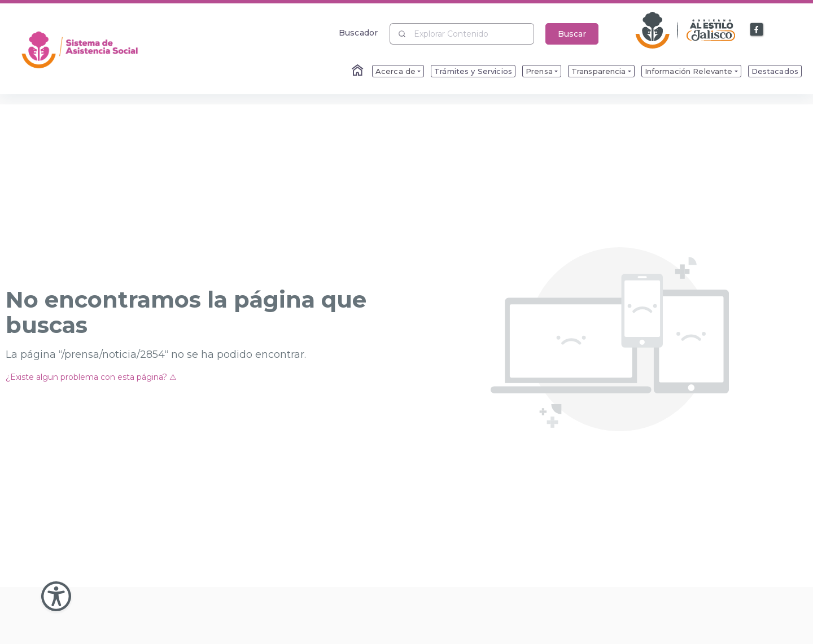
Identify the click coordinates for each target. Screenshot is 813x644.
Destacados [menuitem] (775, 71)
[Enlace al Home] (359, 71)
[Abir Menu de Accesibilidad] (56, 596)
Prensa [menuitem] (539, 71)
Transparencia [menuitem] (599, 71)
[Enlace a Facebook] (757, 30)
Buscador (358, 32)
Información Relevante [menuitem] (689, 71)
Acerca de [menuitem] (395, 71)
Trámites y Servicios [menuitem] (473, 71)
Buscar (572, 34)
